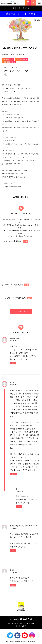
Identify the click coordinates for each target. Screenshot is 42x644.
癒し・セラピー (8, 59)
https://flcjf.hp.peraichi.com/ (13, 187)
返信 (13, 363)
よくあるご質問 (21, 626)
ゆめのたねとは (13, 624)
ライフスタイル (22, 59)
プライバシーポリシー (27, 624)
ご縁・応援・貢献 (9, 62)
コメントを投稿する (21, 311)
